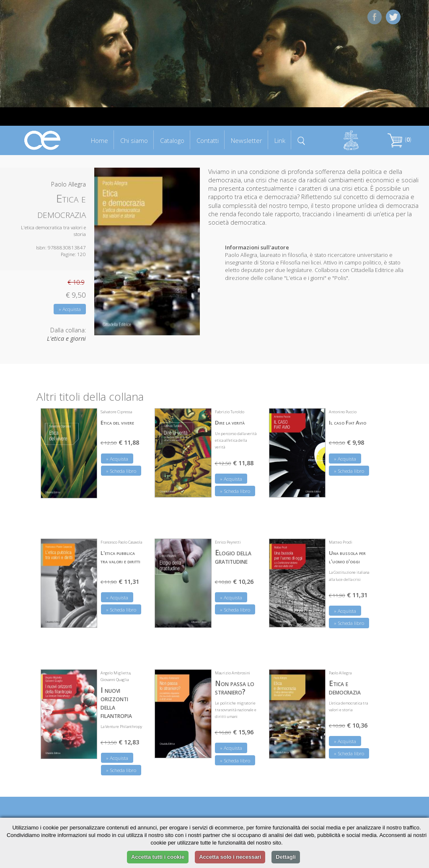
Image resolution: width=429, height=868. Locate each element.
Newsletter (247, 140)
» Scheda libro (121, 471)
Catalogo (172, 140)
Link (280, 140)
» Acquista (70, 309)
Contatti (208, 140)
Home (99, 140)
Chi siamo (134, 140)
